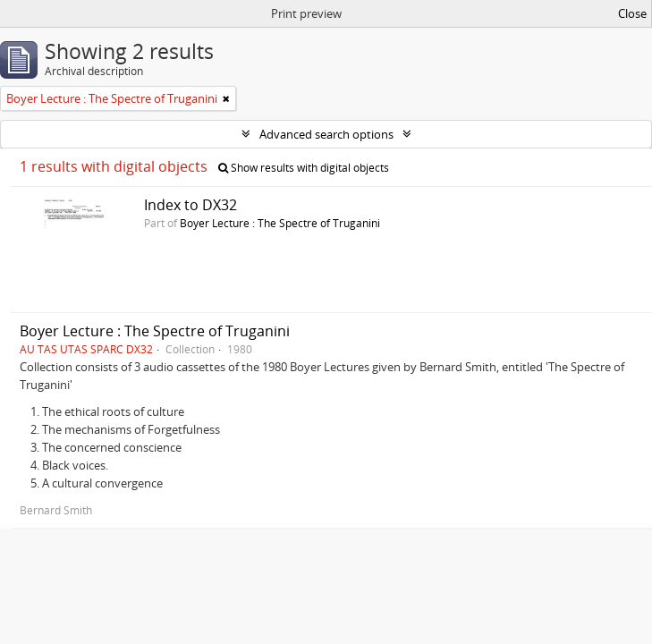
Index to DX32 (191, 205)
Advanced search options (326, 134)
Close (632, 13)
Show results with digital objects (304, 168)
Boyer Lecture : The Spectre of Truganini (280, 223)
